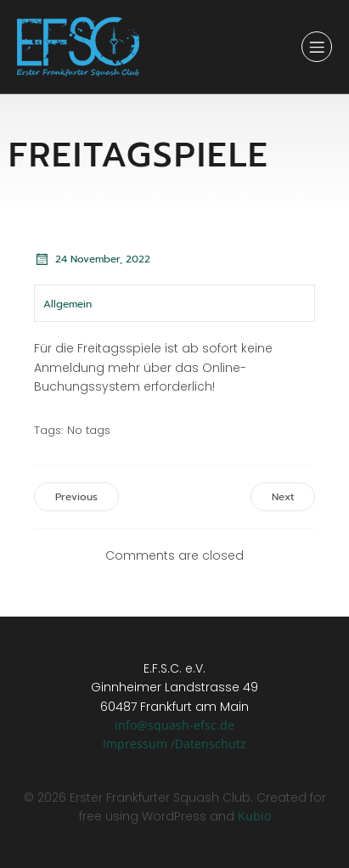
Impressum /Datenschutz (174, 744)
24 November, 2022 (92, 259)
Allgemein (68, 304)
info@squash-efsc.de (174, 725)
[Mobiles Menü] (317, 47)
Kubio (254, 816)
